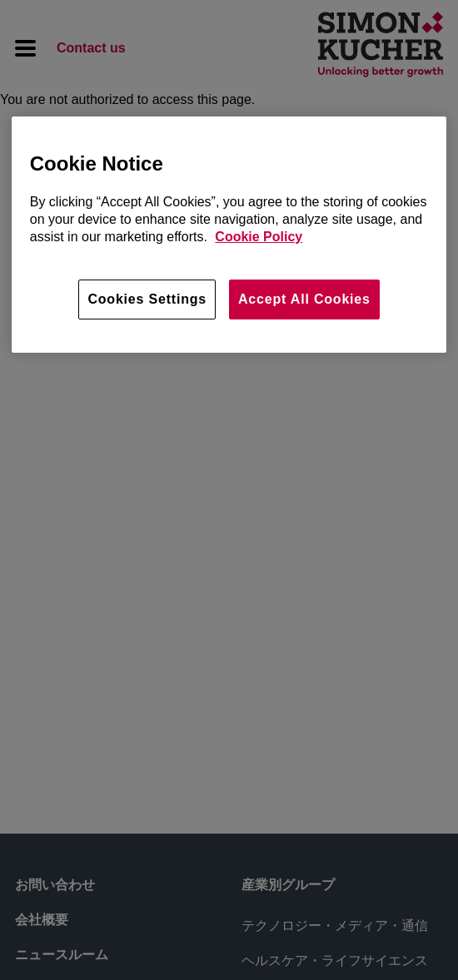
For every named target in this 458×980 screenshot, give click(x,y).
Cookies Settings (147, 299)
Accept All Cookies (304, 299)
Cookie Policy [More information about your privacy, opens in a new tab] (259, 237)
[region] (229, 235)
